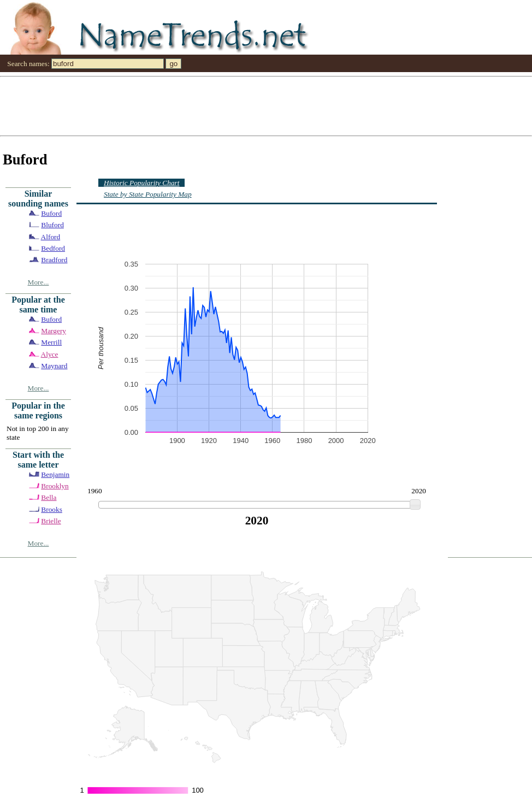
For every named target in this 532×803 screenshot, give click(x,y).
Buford (51, 213)
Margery (54, 331)
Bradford (54, 260)
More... (39, 282)
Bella (49, 497)
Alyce (50, 354)
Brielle (51, 521)
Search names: (28, 64)
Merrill (51, 342)
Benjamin (55, 474)
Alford (51, 237)
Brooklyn (55, 486)
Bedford (53, 248)
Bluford (52, 225)
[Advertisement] (135, 105)
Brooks (52, 509)
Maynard (54, 366)
